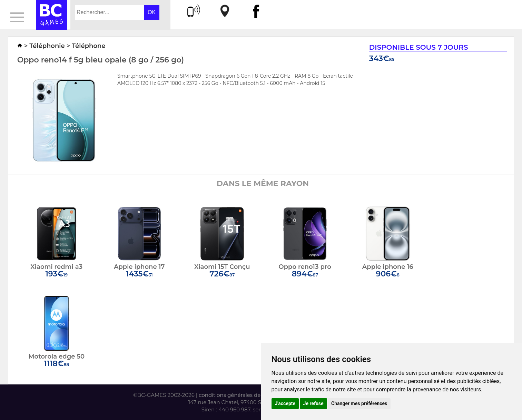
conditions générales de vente (238, 395)
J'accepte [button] (285, 403)
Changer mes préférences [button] (359, 403)
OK (152, 12)
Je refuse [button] (313, 403)
